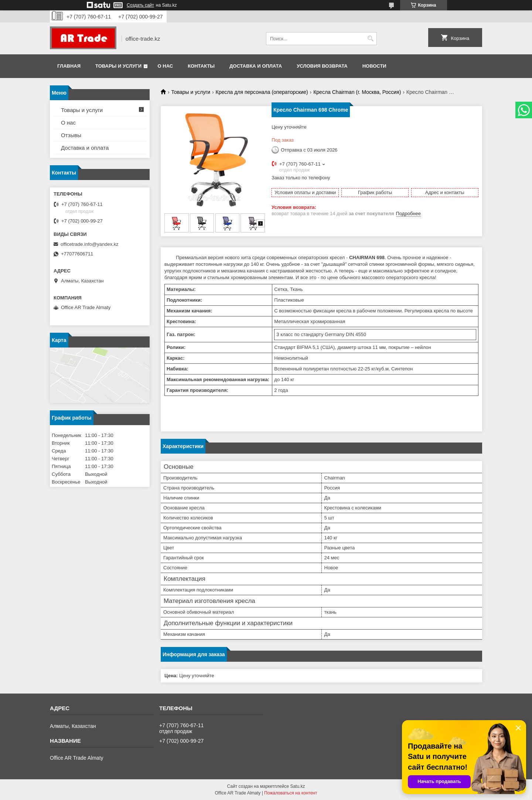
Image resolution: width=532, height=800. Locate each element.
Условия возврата (322, 66)
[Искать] (370, 39)
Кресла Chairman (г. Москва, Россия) (357, 92)
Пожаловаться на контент (291, 793)
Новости (374, 66)
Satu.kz (297, 786)
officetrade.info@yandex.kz (90, 244)
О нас (166, 66)
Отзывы (71, 135)
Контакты (201, 66)
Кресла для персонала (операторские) (262, 92)
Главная (69, 66)
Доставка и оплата (256, 66)
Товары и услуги (118, 66)
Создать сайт (140, 5)
